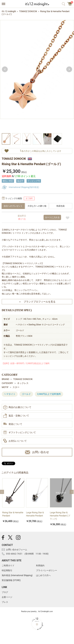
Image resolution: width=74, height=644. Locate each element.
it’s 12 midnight (9, 11)
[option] (37, 76)
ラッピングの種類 (14, 198)
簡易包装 (61, 206)
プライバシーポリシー (47, 570)
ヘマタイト (10, 394)
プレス (5, 602)
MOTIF (5, 387)
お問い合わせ (37, 452)
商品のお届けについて (17, 407)
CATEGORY (7, 383)
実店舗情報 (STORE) (11, 580)
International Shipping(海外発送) (24, 187)
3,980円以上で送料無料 (49, 394)
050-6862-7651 (14, 554)
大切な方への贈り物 (37, 206)
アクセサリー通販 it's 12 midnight (37, 4)
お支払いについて (15, 441)
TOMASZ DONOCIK (28, 11)
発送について (13, 424)
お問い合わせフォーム (17, 550)
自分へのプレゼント (13, 206)
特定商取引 (7, 570)
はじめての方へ (43, 575)
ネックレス (23, 383)
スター (16, 387)
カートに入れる (52, 217)
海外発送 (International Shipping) (17, 575)
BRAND (5, 379)
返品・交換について (16, 416)
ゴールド (26, 394)
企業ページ (7, 597)
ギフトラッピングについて (20, 433)
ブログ (5, 592)
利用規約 (40, 566)
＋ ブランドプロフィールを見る (37, 302)
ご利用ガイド (8, 566)
